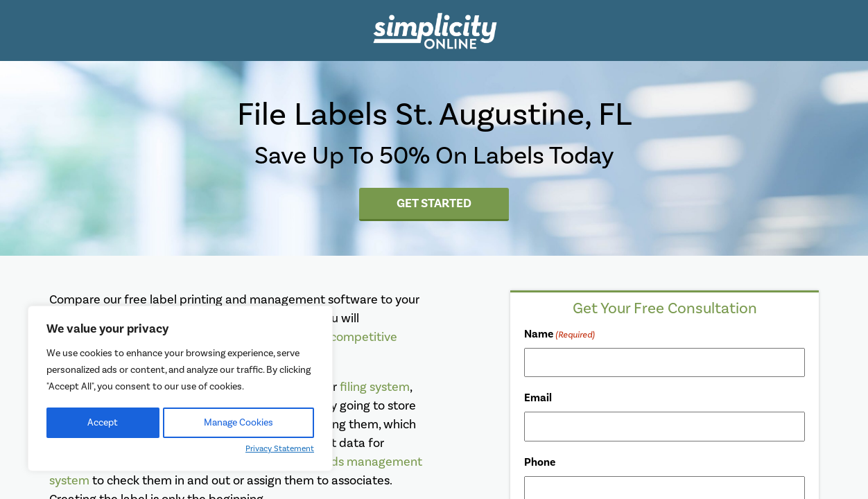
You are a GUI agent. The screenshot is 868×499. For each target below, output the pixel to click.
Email (538, 398)
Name (559, 335)
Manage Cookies (238, 423)
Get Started (434, 203)
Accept (103, 423)
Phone (540, 462)
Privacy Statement (280, 449)
